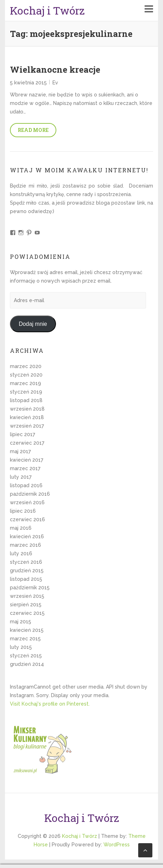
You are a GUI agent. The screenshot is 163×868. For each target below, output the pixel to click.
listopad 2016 (26, 485)
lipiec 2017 (23, 434)
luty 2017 (21, 477)
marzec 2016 (26, 545)
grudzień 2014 (27, 664)
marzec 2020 (26, 366)
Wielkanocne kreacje (55, 69)
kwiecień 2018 (27, 417)
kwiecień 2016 (27, 536)
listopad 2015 (26, 579)
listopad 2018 (26, 400)
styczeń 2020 (26, 375)
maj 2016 (21, 528)
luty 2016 (21, 553)
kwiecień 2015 (27, 630)
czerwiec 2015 (27, 613)
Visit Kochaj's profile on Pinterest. (50, 704)
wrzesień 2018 (27, 409)
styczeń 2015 (26, 656)
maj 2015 (21, 622)
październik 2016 (30, 494)
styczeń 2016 (26, 562)
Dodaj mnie (33, 324)
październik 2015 (30, 588)
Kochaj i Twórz (47, 10)
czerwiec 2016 (27, 519)
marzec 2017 (25, 468)
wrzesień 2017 (27, 426)
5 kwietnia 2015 (28, 83)
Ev (55, 83)
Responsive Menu (149, 9)
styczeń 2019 (26, 392)
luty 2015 (21, 647)
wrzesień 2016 (27, 502)
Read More (33, 130)
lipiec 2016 (23, 511)
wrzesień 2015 (27, 596)
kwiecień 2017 (27, 460)
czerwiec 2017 (27, 443)
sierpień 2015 (26, 605)
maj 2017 (20, 451)
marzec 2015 (25, 639)
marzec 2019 (26, 383)
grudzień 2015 (27, 571)
